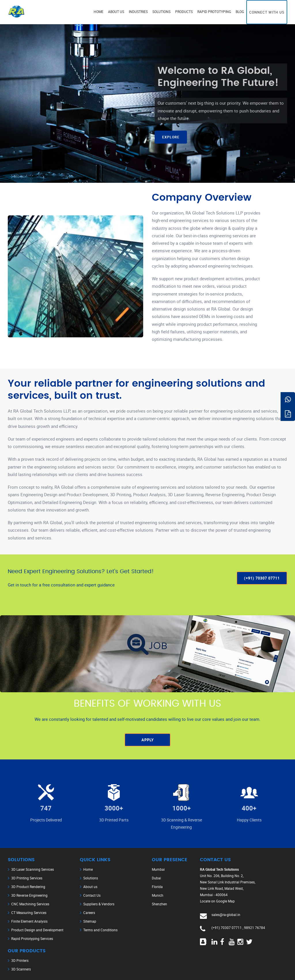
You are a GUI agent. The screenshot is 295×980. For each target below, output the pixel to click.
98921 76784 (255, 928)
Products (184, 12)
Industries (138, 12)
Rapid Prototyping (214, 12)
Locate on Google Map (217, 901)
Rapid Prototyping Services (32, 938)
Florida (157, 887)
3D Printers (20, 960)
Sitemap (90, 921)
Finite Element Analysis (29, 921)
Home (99, 12)
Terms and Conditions (100, 930)
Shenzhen (159, 904)
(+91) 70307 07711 (227, 928)
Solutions (161, 12)
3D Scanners (21, 969)
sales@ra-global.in (226, 915)
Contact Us (92, 895)
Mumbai (158, 869)
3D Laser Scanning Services (33, 869)
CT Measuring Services (29, 913)
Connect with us (267, 12)
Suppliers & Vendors (99, 904)
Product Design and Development (37, 930)
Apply (148, 740)
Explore (171, 137)
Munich (158, 895)
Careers (89, 913)
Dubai (156, 878)
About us (116, 12)
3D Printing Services (27, 878)
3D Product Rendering (28, 887)
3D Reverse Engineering (29, 895)
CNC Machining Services (30, 904)
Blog (240, 12)
